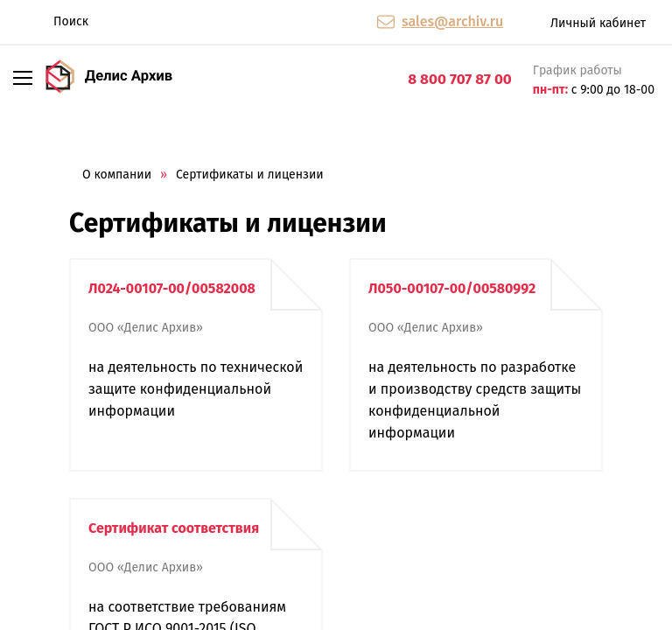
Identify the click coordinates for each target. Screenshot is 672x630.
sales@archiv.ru (452, 21)
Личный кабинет (583, 22)
